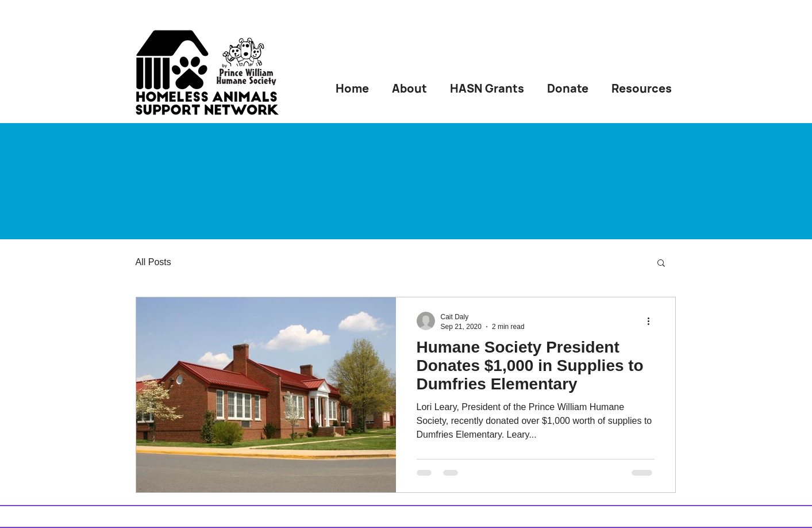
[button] (661, 264)
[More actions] (653, 321)
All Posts (153, 262)
